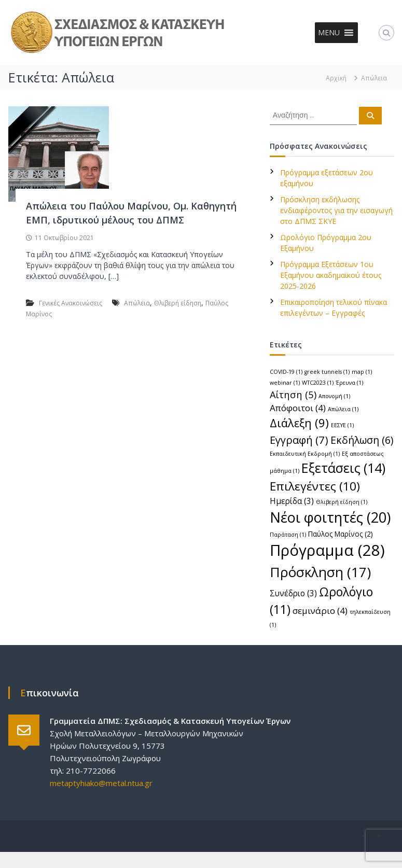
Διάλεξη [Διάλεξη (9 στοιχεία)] (299, 423)
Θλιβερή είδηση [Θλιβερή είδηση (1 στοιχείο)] (342, 502)
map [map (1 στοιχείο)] (362, 372)
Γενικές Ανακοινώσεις (71, 303)
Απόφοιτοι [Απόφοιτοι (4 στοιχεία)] (298, 408)
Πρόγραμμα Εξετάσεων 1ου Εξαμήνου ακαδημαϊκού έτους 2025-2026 (331, 275)
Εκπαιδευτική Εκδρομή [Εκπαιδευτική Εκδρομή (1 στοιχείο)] (305, 454)
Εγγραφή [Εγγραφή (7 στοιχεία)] (299, 440)
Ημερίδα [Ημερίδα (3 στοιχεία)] (292, 501)
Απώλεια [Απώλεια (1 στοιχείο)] (343, 409)
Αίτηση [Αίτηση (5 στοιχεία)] (293, 394)
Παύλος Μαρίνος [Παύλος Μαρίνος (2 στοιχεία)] (341, 534)
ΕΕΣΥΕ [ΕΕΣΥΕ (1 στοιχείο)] (342, 425)
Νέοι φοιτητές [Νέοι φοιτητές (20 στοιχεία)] (330, 517)
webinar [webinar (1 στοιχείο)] (285, 383)
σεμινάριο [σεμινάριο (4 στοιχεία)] (320, 611)
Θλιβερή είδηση (178, 303)
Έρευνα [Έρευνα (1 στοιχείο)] (349, 383)
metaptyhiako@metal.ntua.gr (101, 783)
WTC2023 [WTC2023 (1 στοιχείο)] (318, 383)
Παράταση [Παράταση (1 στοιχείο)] (288, 535)
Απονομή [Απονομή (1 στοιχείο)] (334, 396)
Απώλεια (137, 303)
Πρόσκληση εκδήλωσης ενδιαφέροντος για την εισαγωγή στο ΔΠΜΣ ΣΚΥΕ (336, 210)
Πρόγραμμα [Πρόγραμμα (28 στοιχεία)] (327, 550)
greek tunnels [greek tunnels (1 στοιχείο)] (327, 372)
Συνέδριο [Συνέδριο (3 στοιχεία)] (293, 593)
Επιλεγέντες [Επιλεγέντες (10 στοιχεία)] (315, 486)
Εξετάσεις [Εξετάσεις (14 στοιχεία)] (343, 468)
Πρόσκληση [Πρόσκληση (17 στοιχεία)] (320, 572)
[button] (329, 33)
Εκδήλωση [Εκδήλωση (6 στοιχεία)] (362, 440)
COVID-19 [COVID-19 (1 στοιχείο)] (286, 372)
